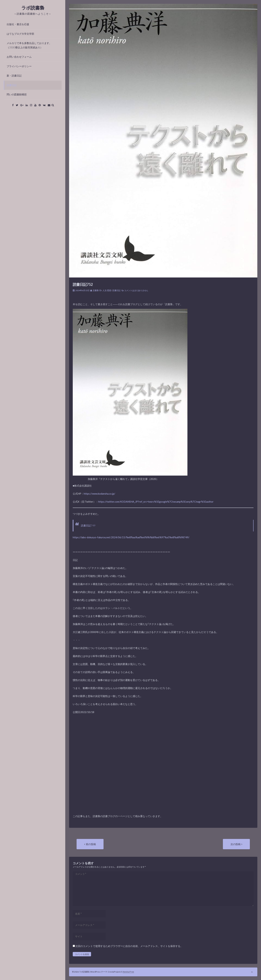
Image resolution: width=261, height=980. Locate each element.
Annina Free (129, 972)
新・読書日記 (14, 76)
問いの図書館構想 (17, 94)
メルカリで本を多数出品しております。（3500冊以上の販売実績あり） (29, 45)
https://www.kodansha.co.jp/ (99, 494)
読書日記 (12, 85)
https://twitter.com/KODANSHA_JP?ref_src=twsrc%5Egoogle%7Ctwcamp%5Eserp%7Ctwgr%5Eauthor (156, 502)
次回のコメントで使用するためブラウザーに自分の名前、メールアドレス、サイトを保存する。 (129, 946)
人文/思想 (107, 290)
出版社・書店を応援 (18, 24)
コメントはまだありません (136, 290)
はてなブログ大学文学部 (20, 34)
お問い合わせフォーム (19, 57)
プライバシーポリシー (19, 66)
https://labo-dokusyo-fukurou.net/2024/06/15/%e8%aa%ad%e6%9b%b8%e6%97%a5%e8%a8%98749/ (131, 537)
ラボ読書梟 (33, 8)
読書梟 (96, 290)
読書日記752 (83, 284)
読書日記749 (88, 525)
